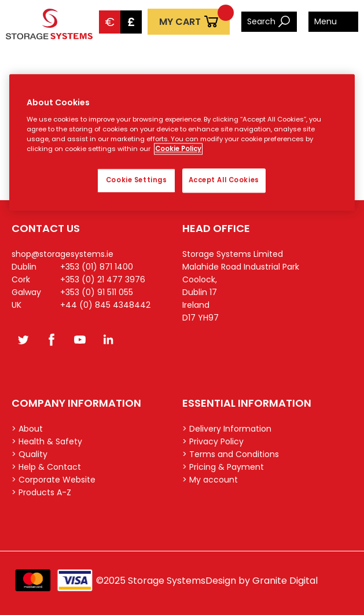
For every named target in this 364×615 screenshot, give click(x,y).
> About (27, 429)
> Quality (30, 454)
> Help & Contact (46, 467)
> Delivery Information (227, 429)
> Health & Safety (47, 441)
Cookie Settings (137, 181)
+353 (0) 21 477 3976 (103, 279)
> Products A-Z (41, 492)
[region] (182, 143)
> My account (210, 480)
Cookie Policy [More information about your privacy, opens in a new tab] (178, 149)
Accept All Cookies (224, 181)
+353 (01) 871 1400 (97, 267)
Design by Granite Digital (262, 581)
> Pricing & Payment (223, 467)
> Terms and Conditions (231, 454)
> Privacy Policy (213, 441)
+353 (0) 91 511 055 (97, 292)
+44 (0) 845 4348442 (105, 305)
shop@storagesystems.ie (62, 254)
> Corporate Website (54, 480)
